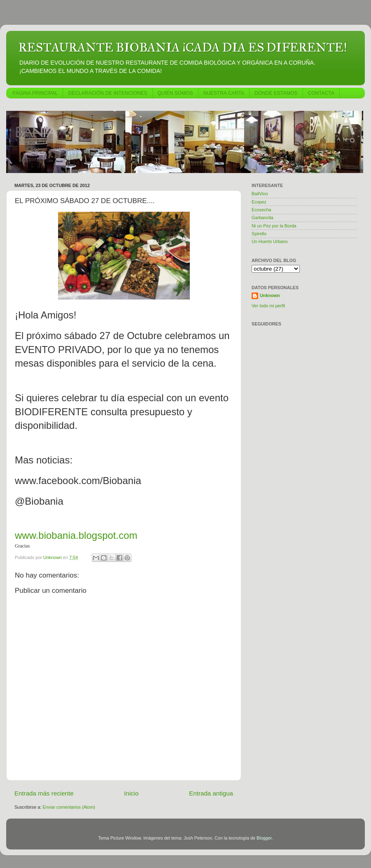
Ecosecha (261, 210)
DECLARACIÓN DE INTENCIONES (107, 93)
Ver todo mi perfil (268, 306)
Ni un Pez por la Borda (274, 226)
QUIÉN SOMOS (175, 93)
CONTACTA (321, 93)
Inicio (131, 793)
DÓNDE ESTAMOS (276, 93)
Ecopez (259, 202)
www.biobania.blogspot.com (76, 535)
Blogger (264, 838)
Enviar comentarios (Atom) (69, 807)
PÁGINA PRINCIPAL (35, 93)
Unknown (270, 295)
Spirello (259, 234)
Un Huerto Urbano (270, 241)
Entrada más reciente (44, 793)
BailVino (260, 194)
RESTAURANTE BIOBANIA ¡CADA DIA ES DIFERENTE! (183, 47)
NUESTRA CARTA (224, 93)
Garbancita (262, 218)
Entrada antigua (211, 793)
